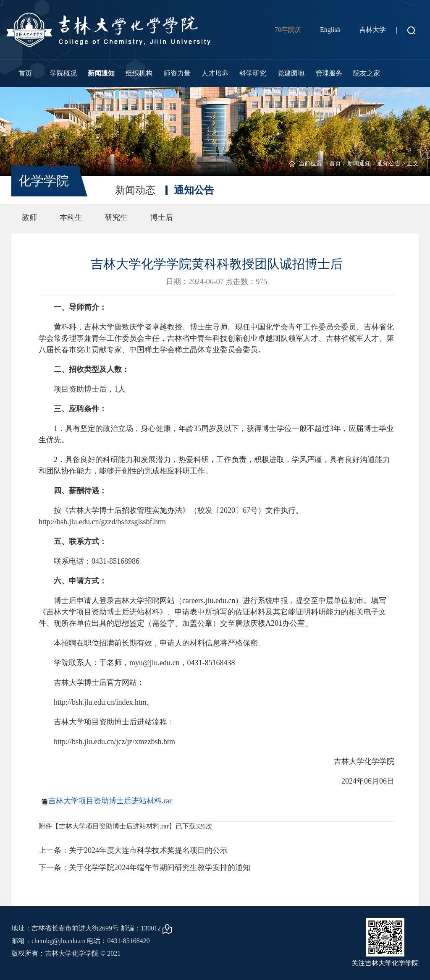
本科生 (71, 217)
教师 (29, 217)
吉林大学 (372, 30)
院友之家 (367, 73)
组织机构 (139, 73)
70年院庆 (288, 30)
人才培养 (215, 73)
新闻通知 (101, 73)
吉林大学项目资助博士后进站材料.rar (110, 801)
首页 (25, 73)
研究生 (116, 217)
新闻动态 (135, 190)
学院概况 (63, 73)
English (330, 30)
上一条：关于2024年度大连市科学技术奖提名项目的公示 (133, 850)
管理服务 (329, 73)
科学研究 (253, 73)
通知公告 (389, 163)
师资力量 (177, 73)
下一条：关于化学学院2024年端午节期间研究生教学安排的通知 (144, 868)
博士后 (162, 217)
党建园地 (291, 73)
